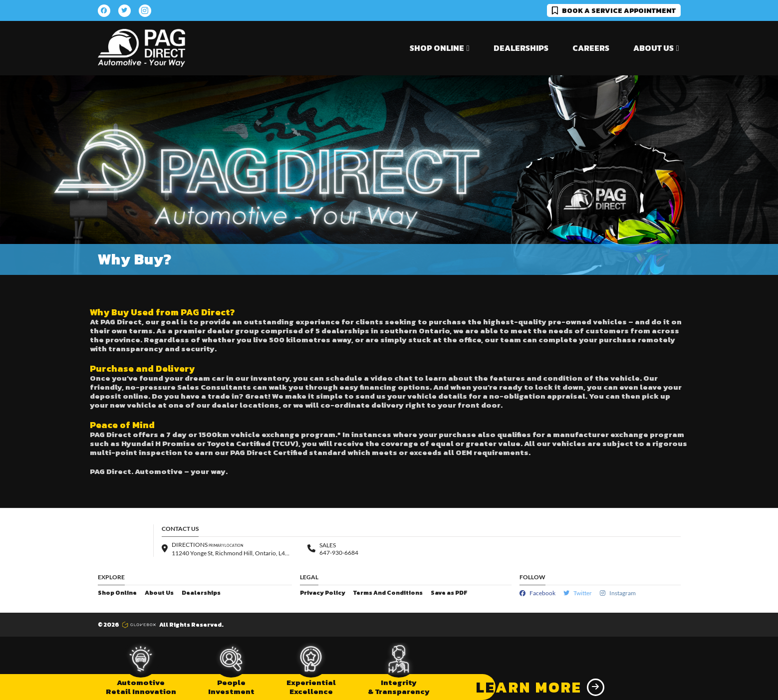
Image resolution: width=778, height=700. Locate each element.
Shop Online (117, 593)
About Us (159, 593)
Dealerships (521, 48)
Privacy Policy (323, 593)
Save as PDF (449, 593)
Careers (591, 48)
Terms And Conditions (388, 593)
